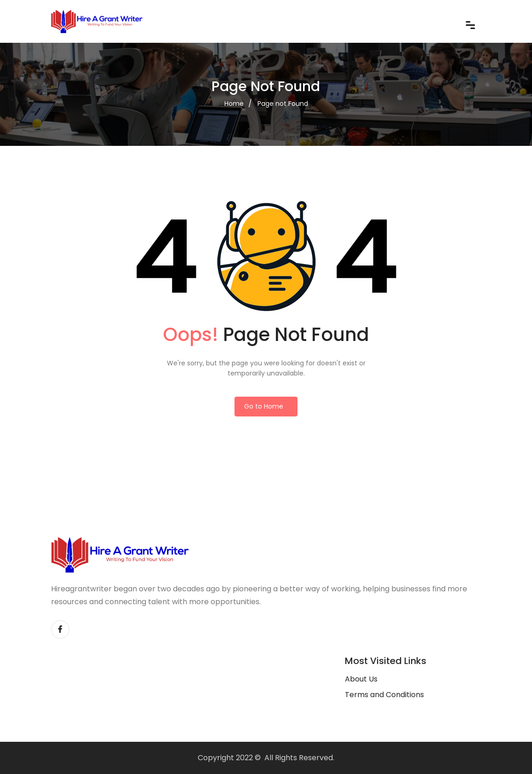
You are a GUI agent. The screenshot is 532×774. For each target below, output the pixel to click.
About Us (361, 679)
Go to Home (264, 406)
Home (234, 104)
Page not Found (283, 104)
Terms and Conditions (384, 695)
